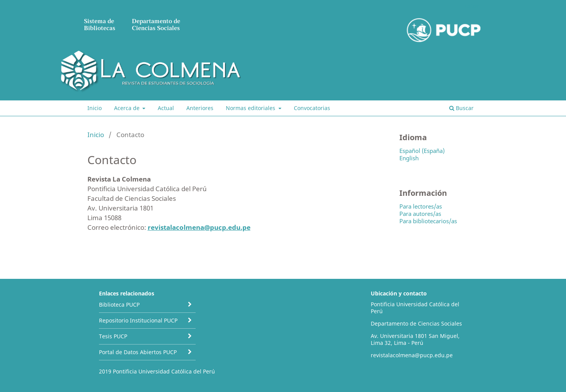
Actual (166, 108)
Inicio (95, 108)
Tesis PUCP (113, 336)
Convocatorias (312, 108)
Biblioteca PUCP (119, 305)
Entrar (472, 6)
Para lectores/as (421, 206)
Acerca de (128, 108)
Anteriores (200, 108)
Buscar (461, 108)
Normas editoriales (251, 108)
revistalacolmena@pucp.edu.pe (199, 227)
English (409, 158)
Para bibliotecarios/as (428, 221)
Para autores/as (420, 214)
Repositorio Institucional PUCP (138, 320)
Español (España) (422, 151)
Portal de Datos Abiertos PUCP (138, 352)
